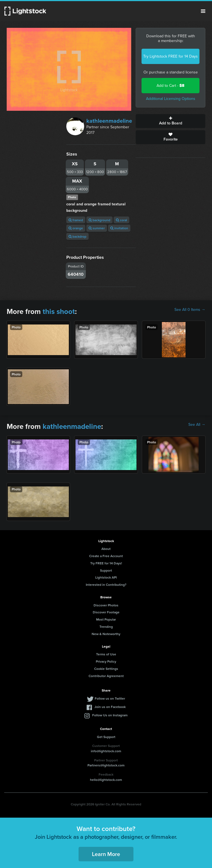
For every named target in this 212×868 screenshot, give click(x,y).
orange (76, 228)
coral (121, 220)
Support (106, 570)
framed (76, 220)
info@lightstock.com (106, 751)
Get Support (106, 737)
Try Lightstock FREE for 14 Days (170, 56)
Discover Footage (106, 612)
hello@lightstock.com (106, 780)
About (106, 549)
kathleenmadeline (109, 121)
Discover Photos (106, 605)
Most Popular (106, 619)
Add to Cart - (170, 86)
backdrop (77, 236)
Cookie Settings (106, 669)
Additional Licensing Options (171, 99)
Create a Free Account (106, 556)
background (99, 220)
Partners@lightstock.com (106, 765)
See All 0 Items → (190, 310)
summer (97, 228)
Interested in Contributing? (106, 585)
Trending (106, 627)
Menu (203, 11)
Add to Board (170, 121)
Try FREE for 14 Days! (106, 563)
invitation (119, 228)
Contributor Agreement (106, 676)
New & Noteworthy (106, 634)
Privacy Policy (106, 661)
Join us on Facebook (110, 707)
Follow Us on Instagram (110, 715)
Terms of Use (106, 654)
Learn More (106, 854)
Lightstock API (106, 577)
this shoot (59, 311)
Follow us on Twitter (110, 698)
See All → (197, 425)
